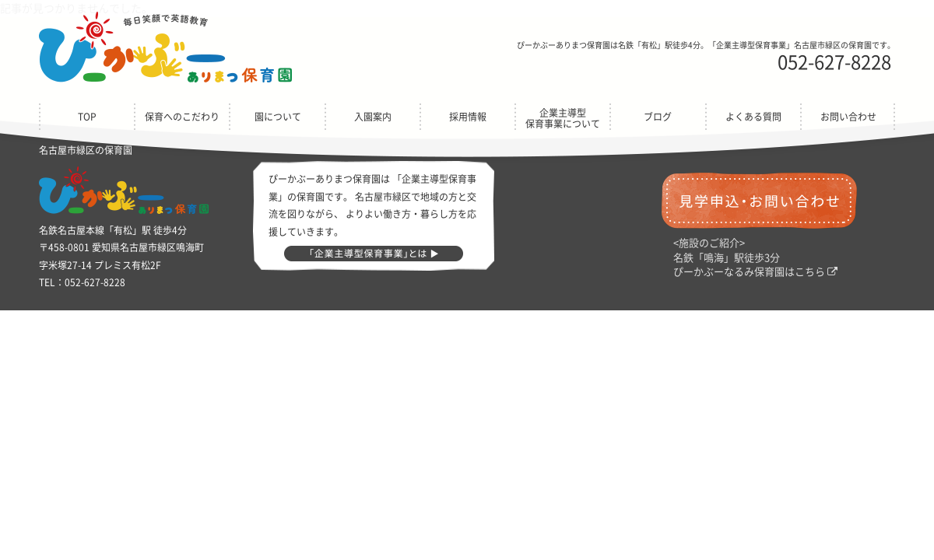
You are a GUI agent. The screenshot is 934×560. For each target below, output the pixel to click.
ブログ (658, 117)
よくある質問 (753, 117)
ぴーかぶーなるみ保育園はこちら (755, 272)
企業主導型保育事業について (563, 118)
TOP (87, 117)
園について (278, 117)
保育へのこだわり (182, 117)
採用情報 (468, 117)
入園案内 (373, 117)
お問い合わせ (848, 117)
